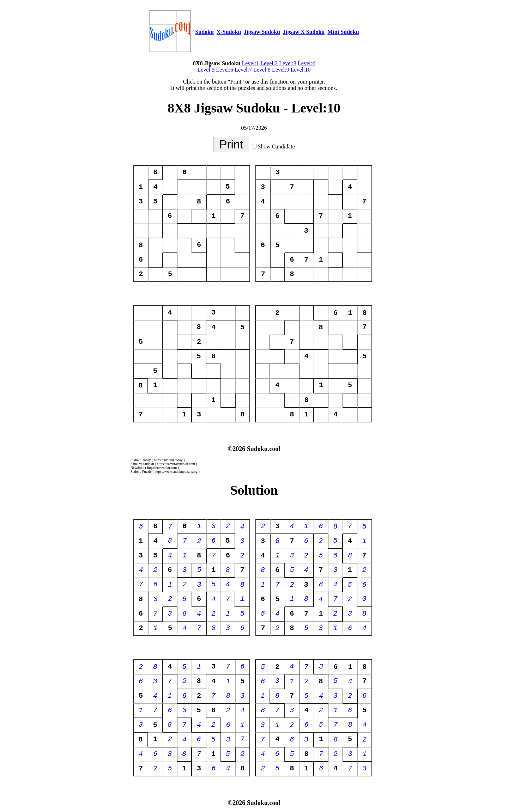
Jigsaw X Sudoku (304, 32)
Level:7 (243, 70)
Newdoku (137, 468)
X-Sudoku (229, 32)
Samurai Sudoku (142, 464)
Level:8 (262, 70)
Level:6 (225, 70)
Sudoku (204, 32)
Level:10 (301, 70)
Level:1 (250, 63)
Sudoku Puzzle (141, 472)
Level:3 (288, 63)
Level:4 (306, 63)
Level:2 (269, 63)
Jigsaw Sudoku (262, 32)
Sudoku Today (141, 460)
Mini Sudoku (343, 32)
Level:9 (281, 70)
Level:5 (206, 70)
